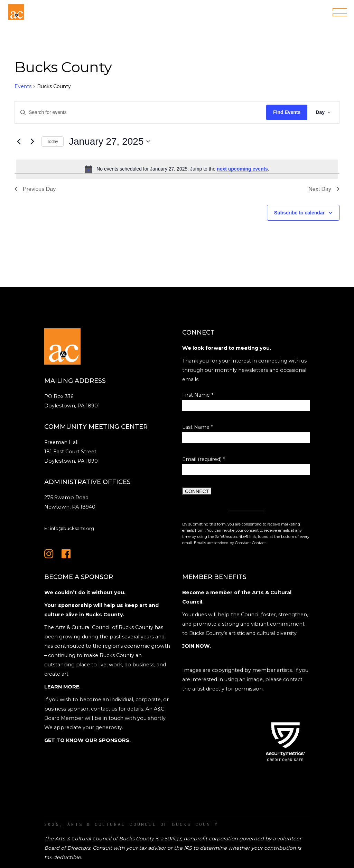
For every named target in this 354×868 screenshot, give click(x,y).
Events (23, 86)
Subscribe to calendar (299, 213)
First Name (198, 395)
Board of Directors (67, 848)
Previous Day (35, 189)
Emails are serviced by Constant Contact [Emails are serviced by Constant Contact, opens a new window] (230, 543)
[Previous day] (19, 142)
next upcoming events (242, 169)
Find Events (287, 112)
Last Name (198, 427)
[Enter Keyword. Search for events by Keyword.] (141, 112)
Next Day (324, 189)
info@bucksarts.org (72, 528)
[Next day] (32, 142)
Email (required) (204, 459)
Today (53, 142)
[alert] (177, 169)
